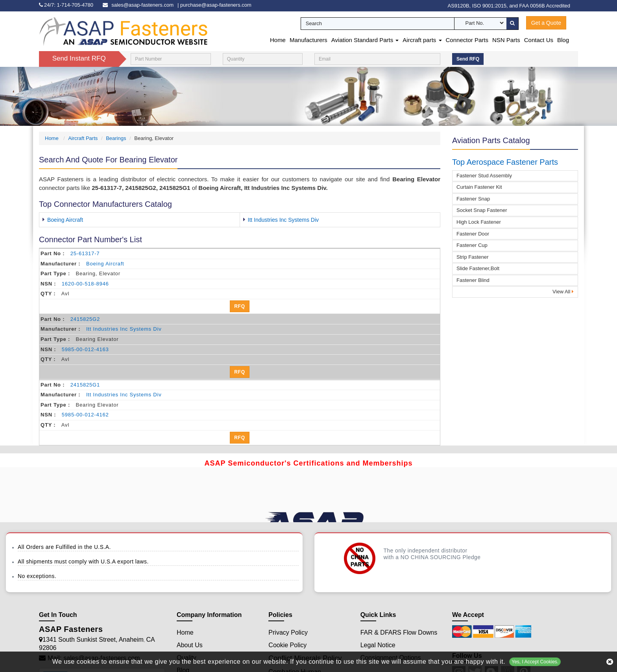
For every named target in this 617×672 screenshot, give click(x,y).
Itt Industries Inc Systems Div (284, 220)
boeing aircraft (105, 264)
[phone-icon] (68, 5)
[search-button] (512, 24)
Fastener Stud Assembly (484, 176)
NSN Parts (506, 40)
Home (278, 40)
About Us (190, 645)
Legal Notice (378, 645)
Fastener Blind (473, 280)
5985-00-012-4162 (85, 415)
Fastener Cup (472, 245)
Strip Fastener (473, 257)
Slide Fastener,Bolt (478, 268)
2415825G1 (85, 385)
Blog (563, 40)
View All (563, 292)
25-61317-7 (85, 253)
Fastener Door (473, 234)
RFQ (240, 306)
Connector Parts (467, 40)
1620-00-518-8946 (85, 284)
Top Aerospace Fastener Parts (505, 162)
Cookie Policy (287, 645)
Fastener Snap (473, 199)
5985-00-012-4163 (85, 349)
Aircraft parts (422, 40)
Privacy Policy (288, 632)
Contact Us (539, 40)
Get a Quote (546, 23)
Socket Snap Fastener (482, 210)
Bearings (116, 138)
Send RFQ (468, 59)
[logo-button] (124, 31)
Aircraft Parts (83, 138)
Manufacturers (308, 40)
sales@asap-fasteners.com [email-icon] (142, 5)
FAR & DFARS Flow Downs (399, 632)
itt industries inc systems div (124, 329)
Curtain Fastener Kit (479, 187)
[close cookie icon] (610, 662)
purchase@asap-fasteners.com (216, 5)
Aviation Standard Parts (365, 40)
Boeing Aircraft (65, 220)
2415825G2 (85, 319)
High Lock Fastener (479, 222)
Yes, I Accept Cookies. (535, 662)
